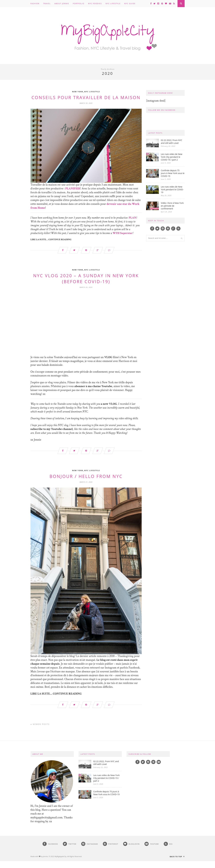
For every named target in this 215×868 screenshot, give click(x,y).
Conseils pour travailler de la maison (86, 101)
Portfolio (79, 3)
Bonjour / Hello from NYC (86, 483)
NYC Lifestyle (113, 3)
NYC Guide (130, 3)
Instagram (111, 674)
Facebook (134, 674)
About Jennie (62, 3)
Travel (47, 3)
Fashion (35, 3)
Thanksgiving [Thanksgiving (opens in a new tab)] (125, 663)
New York (78, 92)
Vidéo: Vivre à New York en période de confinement (172, 206)
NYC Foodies (95, 3)
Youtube (107, 393)
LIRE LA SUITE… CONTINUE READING (51, 246)
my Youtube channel (59, 436)
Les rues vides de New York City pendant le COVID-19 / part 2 (172, 157)
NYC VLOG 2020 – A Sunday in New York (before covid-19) (86, 285)
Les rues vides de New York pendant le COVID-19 (172, 189)
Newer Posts (40, 731)
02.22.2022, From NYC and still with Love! (172, 142)
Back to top (177, 863)
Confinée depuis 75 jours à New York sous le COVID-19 (173, 173)
